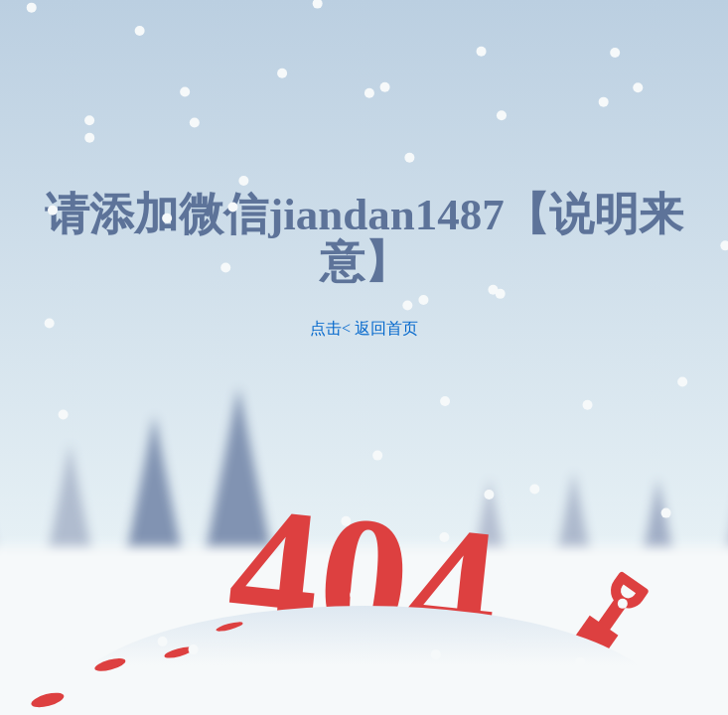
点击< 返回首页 (364, 328)
